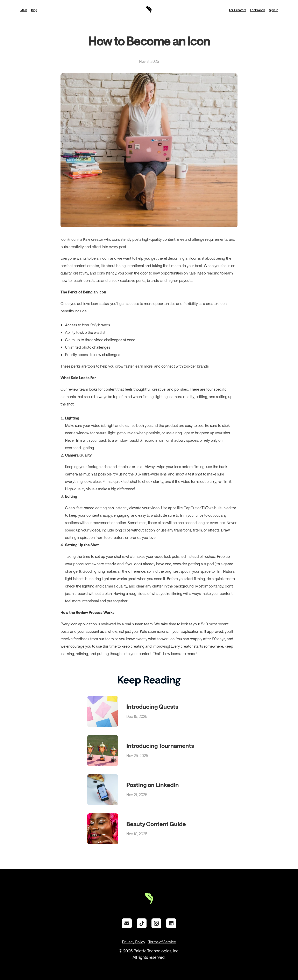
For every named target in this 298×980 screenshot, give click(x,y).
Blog (34, 10)
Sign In (274, 10)
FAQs (23, 10)
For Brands (258, 10)
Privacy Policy (134, 942)
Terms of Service (162, 942)
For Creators (238, 10)
